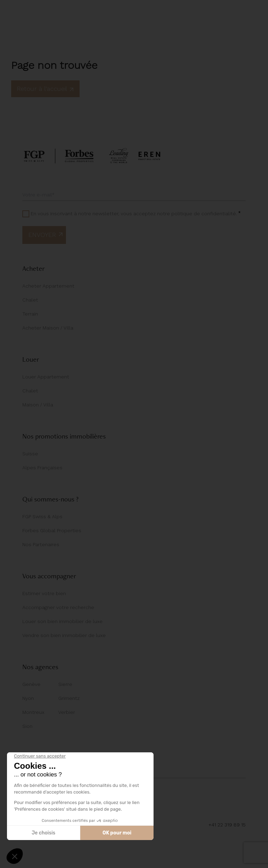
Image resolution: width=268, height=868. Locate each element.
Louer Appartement (46, 377)
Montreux (33, 712)
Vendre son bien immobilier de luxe (64, 635)
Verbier (67, 712)
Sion (27, 726)
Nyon (28, 698)
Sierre (65, 684)
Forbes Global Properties (52, 530)
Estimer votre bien (44, 593)
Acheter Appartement (48, 286)
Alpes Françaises (42, 468)
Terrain (30, 314)
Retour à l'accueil (45, 89)
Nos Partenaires (41, 544)
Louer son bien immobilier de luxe (62, 621)
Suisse (30, 454)
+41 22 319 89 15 (227, 825)
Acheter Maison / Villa (48, 328)
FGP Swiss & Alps (42, 516)
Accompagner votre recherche (58, 607)
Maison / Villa (38, 405)
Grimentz (69, 698)
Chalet (30, 300)
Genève (31, 684)
